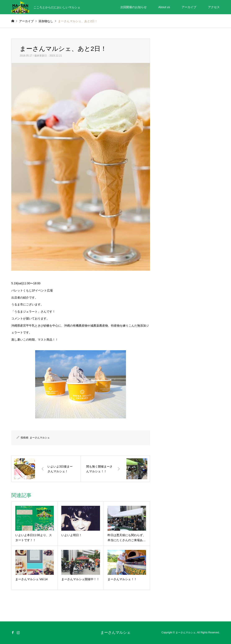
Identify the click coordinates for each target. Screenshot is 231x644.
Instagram (18, 632)
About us (164, 7)
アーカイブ (189, 7)
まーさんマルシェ (40, 438)
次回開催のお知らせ (133, 7)
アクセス (214, 7)
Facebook (13, 632)
